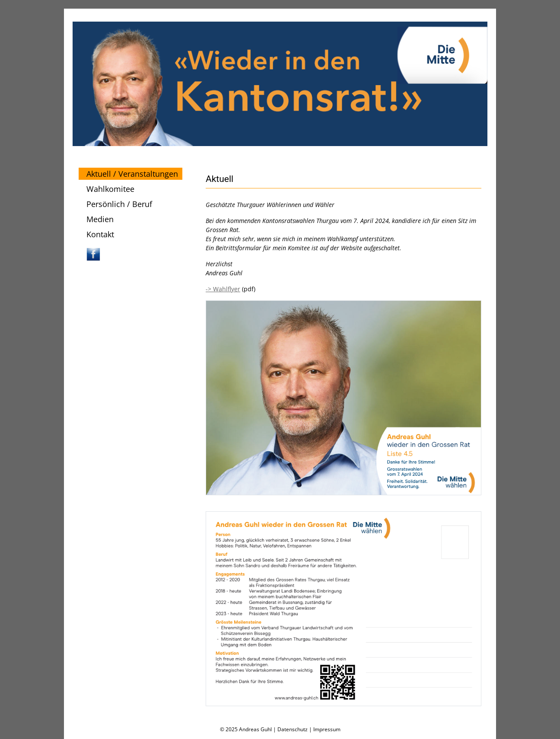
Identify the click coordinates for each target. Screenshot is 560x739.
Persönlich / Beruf (119, 204)
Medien (100, 219)
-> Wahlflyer (223, 289)
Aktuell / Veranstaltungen (132, 174)
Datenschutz (293, 729)
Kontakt (100, 234)
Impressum (327, 729)
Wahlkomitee (110, 189)
